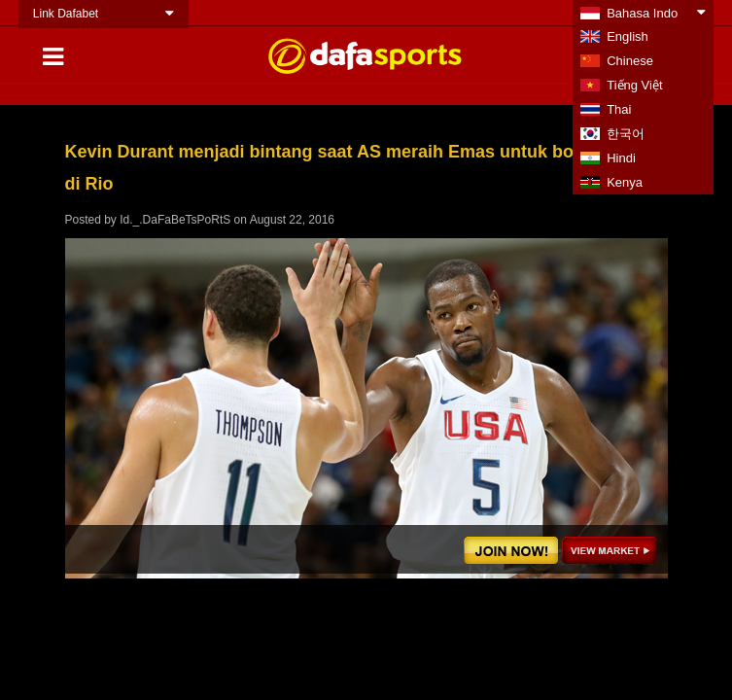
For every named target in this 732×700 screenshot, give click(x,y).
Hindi (621, 158)
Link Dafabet (66, 14)
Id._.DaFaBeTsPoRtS (175, 220)
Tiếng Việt (634, 85)
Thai (619, 109)
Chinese (630, 61)
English (627, 36)
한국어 (626, 134)
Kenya (625, 182)
